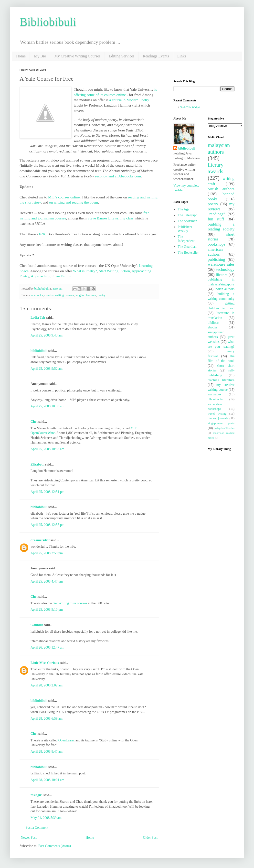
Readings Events (156, 56)
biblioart (214, 323)
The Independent (186, 239)
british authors (221, 189)
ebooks (213, 327)
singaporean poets (221, 423)
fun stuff (216, 219)
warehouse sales (221, 264)
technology (225, 269)
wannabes (215, 394)
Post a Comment (37, 828)
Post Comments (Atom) (55, 846)
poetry (101, 295)
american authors (215, 252)
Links (182, 56)
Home (21, 56)
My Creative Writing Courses (77, 56)
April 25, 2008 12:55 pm (48, 525)
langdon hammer (86, 295)
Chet (34, 422)
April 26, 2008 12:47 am (47, 647)
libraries (222, 275)
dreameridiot (40, 540)
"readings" (217, 214)
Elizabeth (37, 464)
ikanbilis (37, 625)
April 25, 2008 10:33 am (47, 406)
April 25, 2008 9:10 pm (47, 610)
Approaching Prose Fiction (51, 276)
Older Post (150, 838)
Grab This (186, 107)
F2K (42, 234)
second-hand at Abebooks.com (118, 176)
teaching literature (221, 380)
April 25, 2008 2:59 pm (47, 553)
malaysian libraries (224, 428)
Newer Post (29, 838)
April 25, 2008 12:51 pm (48, 492)
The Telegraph (188, 215)
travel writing (217, 414)
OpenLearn (66, 740)
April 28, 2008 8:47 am (47, 752)
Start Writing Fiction (114, 271)
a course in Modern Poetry (129, 100)
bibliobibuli (39, 351)
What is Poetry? (85, 271)
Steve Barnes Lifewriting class (110, 218)
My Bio (40, 56)
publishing (217, 259)
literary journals (218, 418)
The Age (184, 209)
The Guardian (187, 247)
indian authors (225, 289)
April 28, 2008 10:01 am (47, 780)
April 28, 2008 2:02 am (47, 685)
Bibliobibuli (48, 22)
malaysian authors (219, 149)
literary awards (216, 168)
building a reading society (221, 227)
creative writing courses (59, 295)
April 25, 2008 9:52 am (47, 369)
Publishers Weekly (185, 229)
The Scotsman (188, 221)
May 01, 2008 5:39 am (46, 818)
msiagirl (37, 795)
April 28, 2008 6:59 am (47, 719)
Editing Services (122, 56)
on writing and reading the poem (74, 202)
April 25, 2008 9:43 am (47, 335)
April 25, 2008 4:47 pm (47, 581)
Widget (196, 107)
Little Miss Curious (45, 663)
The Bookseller (188, 253)
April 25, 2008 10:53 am (47, 449)
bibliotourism (216, 399)
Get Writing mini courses (70, 603)
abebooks (37, 295)
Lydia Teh (38, 318)
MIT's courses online (64, 197)
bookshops (217, 244)
